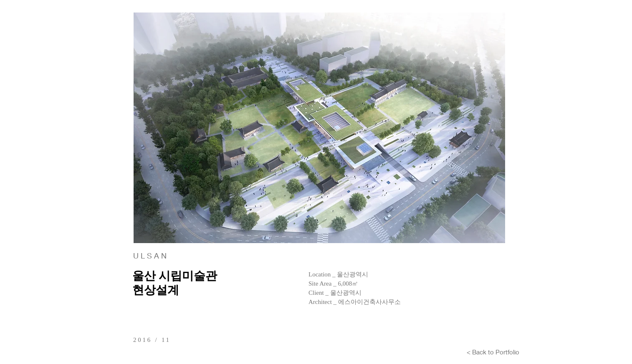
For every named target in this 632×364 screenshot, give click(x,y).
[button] (319, 128)
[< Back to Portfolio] (493, 352)
